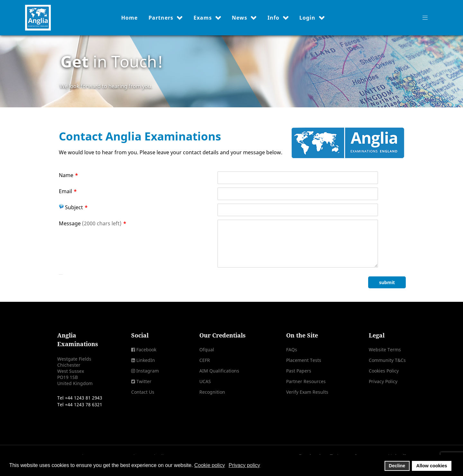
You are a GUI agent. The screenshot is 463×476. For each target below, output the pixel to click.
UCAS (205, 381)
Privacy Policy (383, 381)
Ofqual (207, 350)
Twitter (144, 381)
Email (68, 191)
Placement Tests (304, 360)
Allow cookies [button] (432, 466)
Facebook (146, 350)
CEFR (205, 360)
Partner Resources (306, 381)
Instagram (148, 371)
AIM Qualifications (219, 371)
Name (68, 175)
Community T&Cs (387, 360)
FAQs (292, 350)
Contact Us (143, 392)
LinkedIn (146, 360)
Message (93, 223)
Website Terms (385, 350)
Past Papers (299, 371)
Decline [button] (397, 466)
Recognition (212, 392)
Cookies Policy (384, 371)
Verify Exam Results (307, 392)
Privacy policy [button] (244, 465)
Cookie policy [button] (209, 465)
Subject (73, 207)
